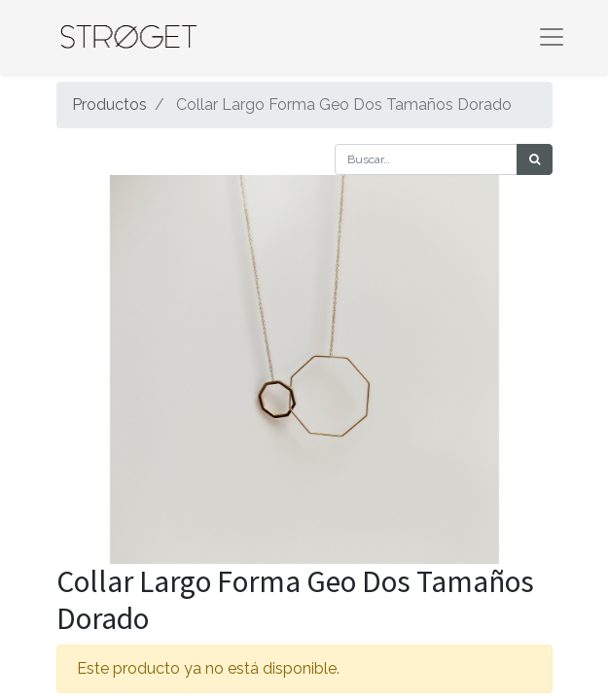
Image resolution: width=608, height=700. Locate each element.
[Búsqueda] (535, 159)
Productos (109, 105)
